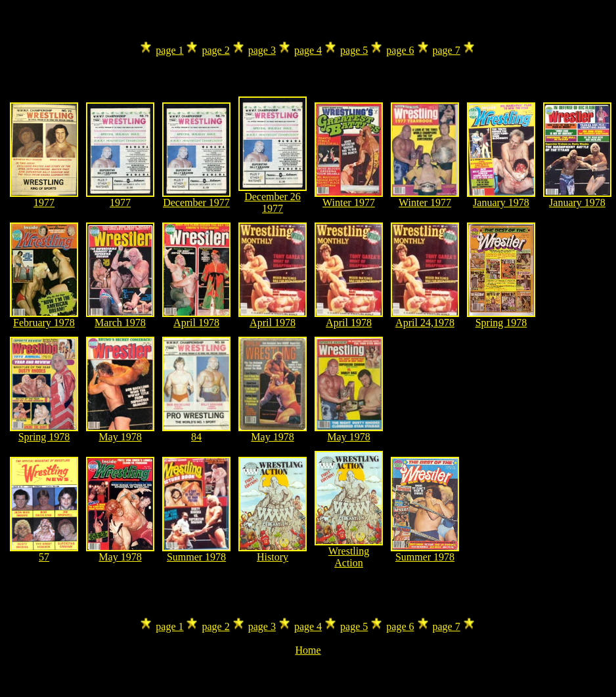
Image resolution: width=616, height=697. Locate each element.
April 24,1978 (425, 318)
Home (308, 650)
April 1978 (196, 318)
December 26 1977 (273, 198)
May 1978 (120, 432)
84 (196, 432)
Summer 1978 (196, 552)
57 (44, 552)
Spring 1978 (501, 318)
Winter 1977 (349, 198)
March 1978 (120, 318)
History (273, 552)
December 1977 (196, 198)
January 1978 (501, 198)
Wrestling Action (349, 552)
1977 (44, 198)
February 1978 (44, 318)
